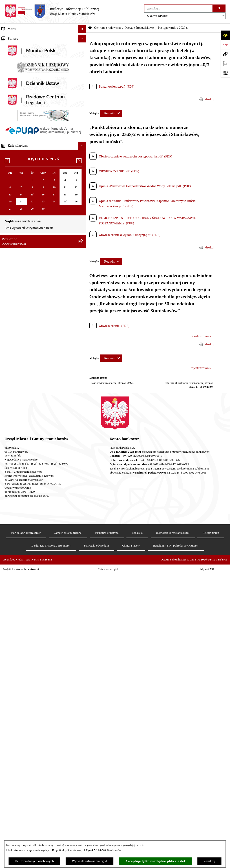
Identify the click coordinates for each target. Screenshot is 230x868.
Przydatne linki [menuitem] (12, 484)
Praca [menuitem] (5, 139)
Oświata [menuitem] (7, 416)
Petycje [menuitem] (7, 147)
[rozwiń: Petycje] (83, 147)
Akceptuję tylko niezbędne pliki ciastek (156, 861)
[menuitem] (43, 213)
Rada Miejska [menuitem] (11, 84)
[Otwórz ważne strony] (225, 63)
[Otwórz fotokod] (225, 73)
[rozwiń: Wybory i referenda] (83, 68)
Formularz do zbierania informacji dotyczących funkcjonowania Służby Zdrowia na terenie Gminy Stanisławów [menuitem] (36, 543)
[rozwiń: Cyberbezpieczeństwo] (83, 531)
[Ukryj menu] (82, 29)
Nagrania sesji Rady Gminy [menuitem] (20, 60)
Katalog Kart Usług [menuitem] (14, 131)
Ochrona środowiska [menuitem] (16, 202)
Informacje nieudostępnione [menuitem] (21, 452)
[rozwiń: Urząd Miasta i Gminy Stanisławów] (83, 155)
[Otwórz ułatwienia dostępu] (225, 35)
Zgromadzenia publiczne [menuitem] (19, 556)
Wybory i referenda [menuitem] (15, 68)
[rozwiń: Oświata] (83, 416)
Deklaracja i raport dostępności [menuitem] (23, 523)
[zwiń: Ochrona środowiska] (83, 202)
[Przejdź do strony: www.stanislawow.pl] (225, 54)
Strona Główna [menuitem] (12, 37)
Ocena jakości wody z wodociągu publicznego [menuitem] (33, 424)
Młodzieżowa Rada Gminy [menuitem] (20, 100)
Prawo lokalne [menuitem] (11, 108)
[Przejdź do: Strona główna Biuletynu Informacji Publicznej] (90, 28)
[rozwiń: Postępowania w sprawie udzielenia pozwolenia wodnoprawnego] (83, 331)
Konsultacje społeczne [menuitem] (17, 476)
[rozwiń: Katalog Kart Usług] (83, 131)
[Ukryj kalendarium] (82, 696)
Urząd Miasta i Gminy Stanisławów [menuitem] (25, 155)
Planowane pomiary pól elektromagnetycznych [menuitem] (34, 572)
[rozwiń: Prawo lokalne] (83, 108)
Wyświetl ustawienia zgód (90, 861)
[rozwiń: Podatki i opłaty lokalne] (83, 178)
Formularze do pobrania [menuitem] (18, 492)
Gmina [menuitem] (6, 76)
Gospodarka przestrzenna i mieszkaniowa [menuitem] (30, 194)
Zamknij (209, 861)
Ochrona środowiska (107, 28)
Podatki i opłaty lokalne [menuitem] (18, 178)
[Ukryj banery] (82, 589)
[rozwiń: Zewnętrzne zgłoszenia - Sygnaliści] (83, 564)
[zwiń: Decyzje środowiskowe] (83, 223)
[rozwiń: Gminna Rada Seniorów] (83, 92)
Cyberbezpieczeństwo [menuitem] (17, 531)
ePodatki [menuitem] (8, 507)
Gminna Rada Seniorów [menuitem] (18, 92)
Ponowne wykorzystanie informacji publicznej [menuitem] (33, 460)
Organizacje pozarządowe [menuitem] (19, 432)
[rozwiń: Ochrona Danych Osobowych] (83, 515)
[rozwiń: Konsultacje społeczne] (83, 476)
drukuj (210, 99)
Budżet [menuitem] (7, 163)
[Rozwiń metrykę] (111, 113)
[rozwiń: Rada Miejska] (83, 84)
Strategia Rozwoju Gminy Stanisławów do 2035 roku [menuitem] (37, 123)
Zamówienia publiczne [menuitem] (17, 186)
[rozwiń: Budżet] (83, 163)
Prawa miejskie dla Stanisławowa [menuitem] (24, 53)
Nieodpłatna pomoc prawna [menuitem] (21, 468)
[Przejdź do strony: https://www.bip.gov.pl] (225, 44)
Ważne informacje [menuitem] (14, 45)
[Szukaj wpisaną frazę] (219, 8)
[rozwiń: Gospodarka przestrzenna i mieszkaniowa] (83, 194)
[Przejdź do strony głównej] (52, 11)
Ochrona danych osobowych (34, 861)
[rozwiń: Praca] (83, 139)
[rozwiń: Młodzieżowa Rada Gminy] (83, 100)
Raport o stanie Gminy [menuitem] (17, 115)
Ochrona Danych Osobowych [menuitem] (22, 515)
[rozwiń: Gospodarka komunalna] (83, 171)
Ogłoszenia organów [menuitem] (16, 580)
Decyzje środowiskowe (139, 28)
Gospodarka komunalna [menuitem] (18, 170)
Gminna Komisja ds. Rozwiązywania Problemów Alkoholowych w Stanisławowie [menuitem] (34, 442)
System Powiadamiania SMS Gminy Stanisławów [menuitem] (35, 499)
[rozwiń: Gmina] (83, 76)
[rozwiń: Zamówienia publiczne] (83, 186)
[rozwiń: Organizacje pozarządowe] (83, 432)
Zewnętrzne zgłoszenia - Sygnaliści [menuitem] (26, 564)
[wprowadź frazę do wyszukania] (178, 8)
